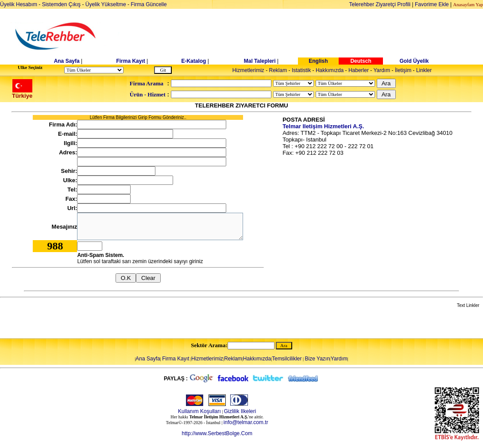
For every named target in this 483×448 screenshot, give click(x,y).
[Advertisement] (310, 36)
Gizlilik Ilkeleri (240, 411)
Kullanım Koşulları (199, 411)
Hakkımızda (330, 70)
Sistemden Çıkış (61, 4)
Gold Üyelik (414, 61)
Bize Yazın (317, 359)
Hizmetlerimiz (248, 70)
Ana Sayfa (67, 61)
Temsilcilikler (287, 359)
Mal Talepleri (260, 61)
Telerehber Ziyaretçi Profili (380, 4)
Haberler (359, 70)
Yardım (382, 70)
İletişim (403, 70)
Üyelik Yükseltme (106, 4)
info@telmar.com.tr (246, 422)
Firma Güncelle (149, 4)
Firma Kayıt (130, 61)
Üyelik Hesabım (19, 4)
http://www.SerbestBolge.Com (217, 433)
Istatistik (301, 70)
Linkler (424, 70)
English (318, 61)
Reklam (278, 70)
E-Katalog (193, 61)
